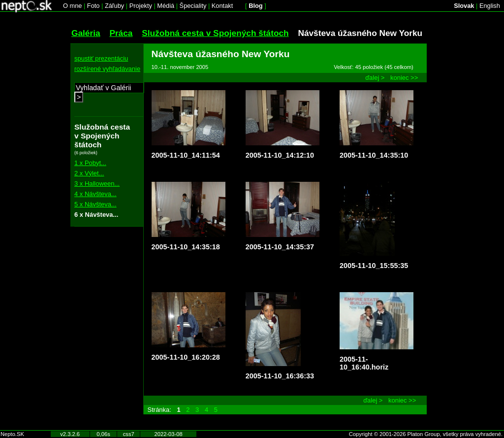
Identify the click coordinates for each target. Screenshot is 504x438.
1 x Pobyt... (90, 163)
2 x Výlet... (89, 173)
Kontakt (222, 6)
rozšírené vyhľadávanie (107, 69)
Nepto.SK (12, 434)
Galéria (86, 33)
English (490, 6)
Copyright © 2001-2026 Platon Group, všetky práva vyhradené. (426, 434)
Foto (94, 6)
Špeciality (193, 6)
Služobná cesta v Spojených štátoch (215, 33)
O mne (72, 6)
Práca (121, 33)
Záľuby (114, 6)
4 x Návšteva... (95, 194)
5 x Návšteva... (95, 204)
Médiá (166, 6)
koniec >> (404, 78)
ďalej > (375, 78)
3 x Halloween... (97, 184)
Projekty (141, 6)
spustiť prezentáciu (101, 58)
